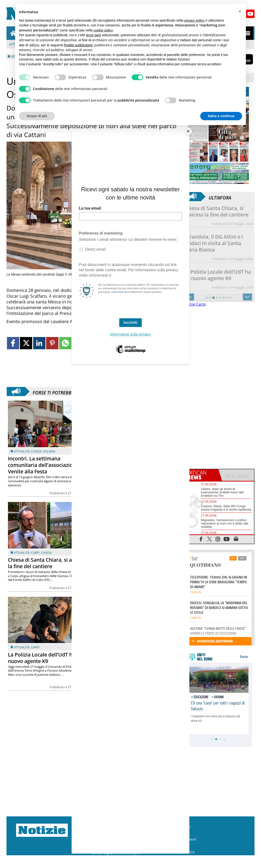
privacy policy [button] (194, 20)
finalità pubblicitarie (78, 45)
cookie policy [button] (103, 30)
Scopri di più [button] (37, 116)
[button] (240, 12)
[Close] (188, 131)
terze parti (93, 35)
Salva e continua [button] (221, 116)
